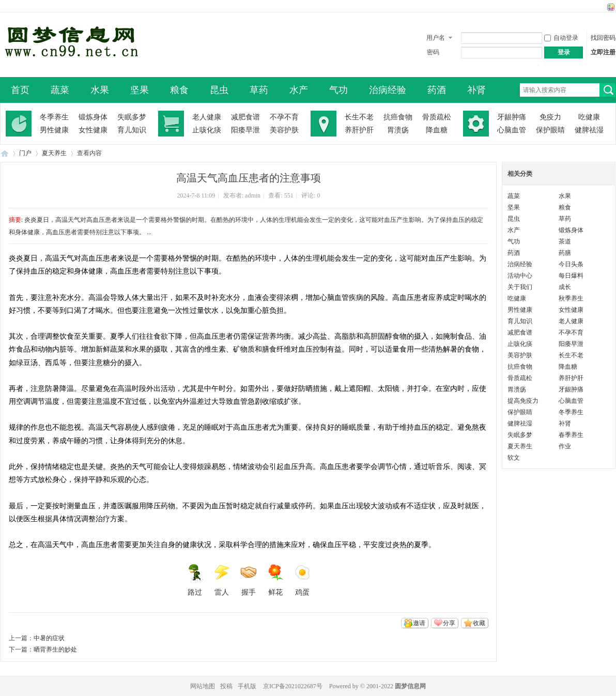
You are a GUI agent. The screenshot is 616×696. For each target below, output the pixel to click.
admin (253, 195)
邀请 (419, 623)
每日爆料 (571, 276)
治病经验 (388, 90)
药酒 (437, 90)
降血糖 (437, 130)
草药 (259, 90)
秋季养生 (571, 298)
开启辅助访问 (601, 7)
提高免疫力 (523, 401)
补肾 (476, 90)
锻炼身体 (93, 117)
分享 (449, 623)
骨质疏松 (437, 117)
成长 (565, 287)
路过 (195, 580)
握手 (249, 580)
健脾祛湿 (589, 130)
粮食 (179, 90)
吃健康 (589, 117)
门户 (25, 153)
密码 (433, 52)
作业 (565, 446)
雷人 (222, 580)
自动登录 (561, 38)
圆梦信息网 (410, 686)
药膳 (565, 253)
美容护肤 (284, 130)
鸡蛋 (302, 580)
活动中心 (520, 276)
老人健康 (207, 117)
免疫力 (550, 117)
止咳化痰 (207, 130)
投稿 (226, 686)
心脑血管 (512, 130)
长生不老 (359, 117)
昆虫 (219, 90)
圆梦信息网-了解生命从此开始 (5, 153)
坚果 (140, 90)
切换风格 (610, 7)
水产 (299, 90)
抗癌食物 (398, 117)
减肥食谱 (245, 117)
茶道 (565, 241)
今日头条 (571, 264)
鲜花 (275, 580)
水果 (100, 90)
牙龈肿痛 (512, 117)
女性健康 (93, 130)
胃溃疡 (398, 130)
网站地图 (203, 686)
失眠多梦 (132, 117)
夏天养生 (54, 153)
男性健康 (54, 130)
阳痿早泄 (245, 130)
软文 (514, 458)
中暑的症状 (49, 638)
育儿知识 (132, 130)
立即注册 (603, 52)
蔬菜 (60, 90)
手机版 (247, 686)
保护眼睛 (550, 130)
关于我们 (520, 287)
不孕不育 (284, 117)
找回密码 (603, 38)
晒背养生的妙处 (55, 649)
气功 (338, 90)
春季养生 (571, 435)
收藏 (479, 623)
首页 (20, 90)
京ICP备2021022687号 (293, 686)
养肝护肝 (359, 130)
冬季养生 (54, 117)
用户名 (436, 38)
